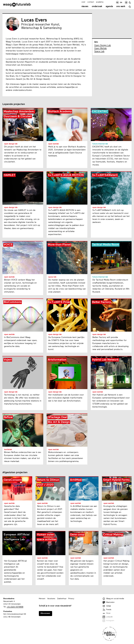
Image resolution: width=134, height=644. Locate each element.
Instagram (108, 621)
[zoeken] (130, 7)
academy (100, 2)
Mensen (42, 599)
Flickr (106, 613)
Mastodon (109, 602)
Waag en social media (113, 599)
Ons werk (121, 6)
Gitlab (107, 606)
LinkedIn (108, 617)
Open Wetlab (100, 48)
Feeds (107, 610)
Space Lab (99, 51)
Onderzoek (97, 6)
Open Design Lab (103, 45)
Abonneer (45, 613)
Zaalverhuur (62, 599)
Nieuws (85, 6)
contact (91, 2)
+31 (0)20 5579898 (15, 607)
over (83, 2)
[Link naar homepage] (17, 5)
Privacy (71, 599)
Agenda (109, 6)
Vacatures (51, 599)
